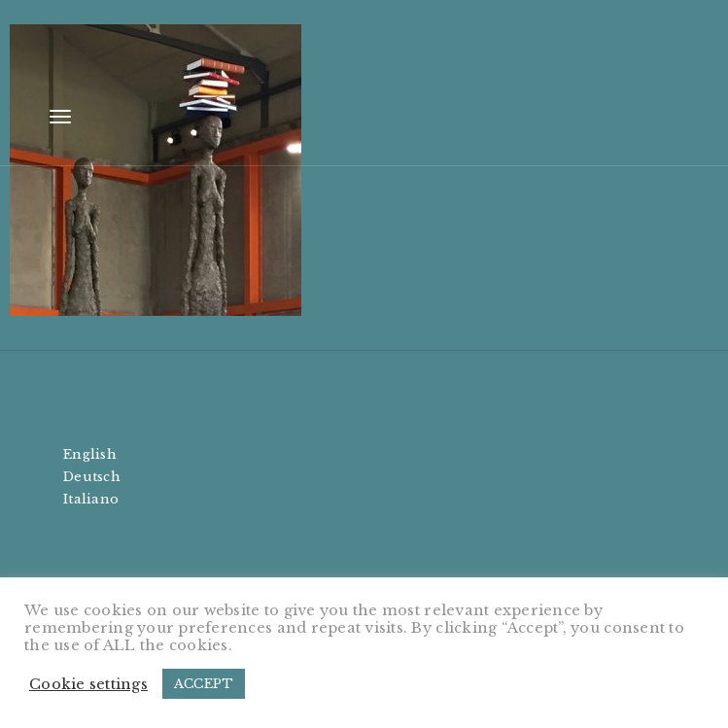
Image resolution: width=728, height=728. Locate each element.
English (90, 454)
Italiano (91, 499)
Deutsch (92, 477)
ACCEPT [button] (204, 684)
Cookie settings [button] (88, 684)
